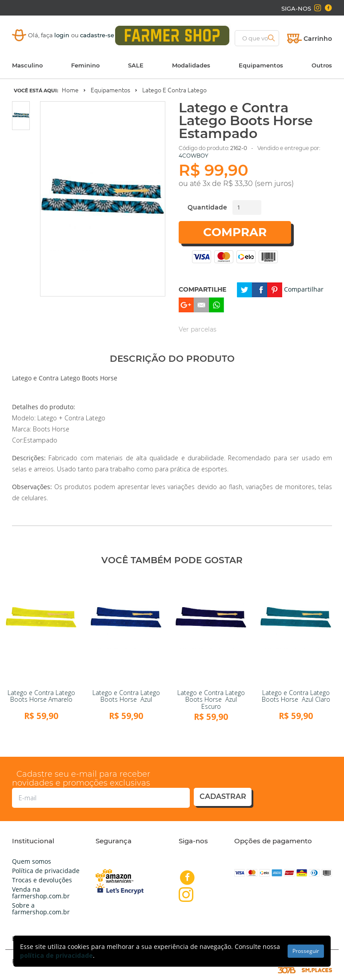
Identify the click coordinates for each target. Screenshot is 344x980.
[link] (41, 629)
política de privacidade (56, 955)
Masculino (27, 65)
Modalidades (191, 65)
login (63, 35)
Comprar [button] (235, 232)
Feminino (85, 65)
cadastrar (223, 796)
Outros (322, 65)
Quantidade (207, 207)
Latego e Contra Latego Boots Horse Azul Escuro (211, 699)
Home (70, 90)
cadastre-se (97, 35)
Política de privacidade (46, 871)
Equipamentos (261, 65)
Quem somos (32, 861)
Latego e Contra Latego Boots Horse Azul (126, 696)
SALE (136, 65)
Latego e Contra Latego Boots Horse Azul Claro (296, 696)
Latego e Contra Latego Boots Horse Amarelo (41, 696)
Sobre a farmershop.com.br (41, 909)
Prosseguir (306, 951)
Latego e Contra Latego (174, 90)
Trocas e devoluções (42, 880)
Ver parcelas (198, 329)
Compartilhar (304, 289)
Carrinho (318, 39)
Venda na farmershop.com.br (41, 893)
